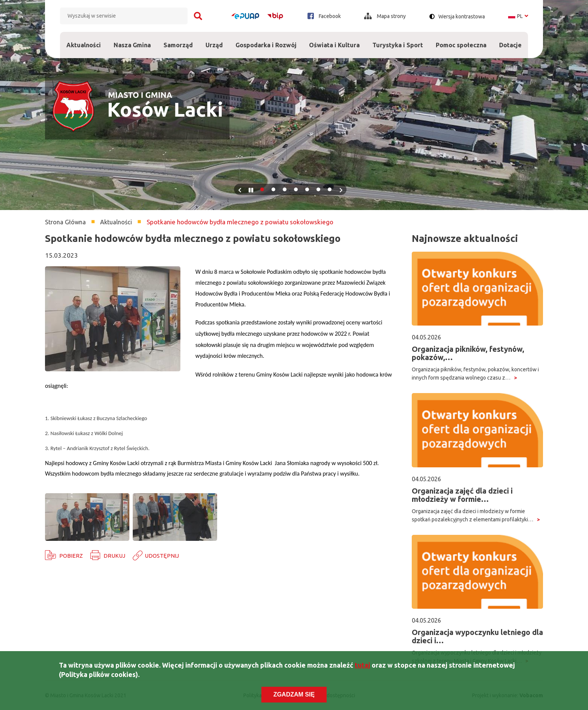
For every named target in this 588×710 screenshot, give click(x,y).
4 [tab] (296, 189)
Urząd (214, 40)
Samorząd (178, 40)
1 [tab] (262, 189)
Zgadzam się (294, 694)
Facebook (324, 16)
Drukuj (114, 556)
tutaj (362, 665)
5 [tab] (307, 189)
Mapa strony (385, 16)
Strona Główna (65, 222)
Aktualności (84, 45)
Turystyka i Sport (398, 40)
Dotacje (510, 40)
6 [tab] (318, 189)
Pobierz (71, 556)
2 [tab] (273, 189)
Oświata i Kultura (334, 40)
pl (518, 16)
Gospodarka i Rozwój (266, 40)
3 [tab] (285, 189)
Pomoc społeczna (461, 40)
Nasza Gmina (132, 40)
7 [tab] (330, 189)
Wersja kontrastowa (462, 17)
